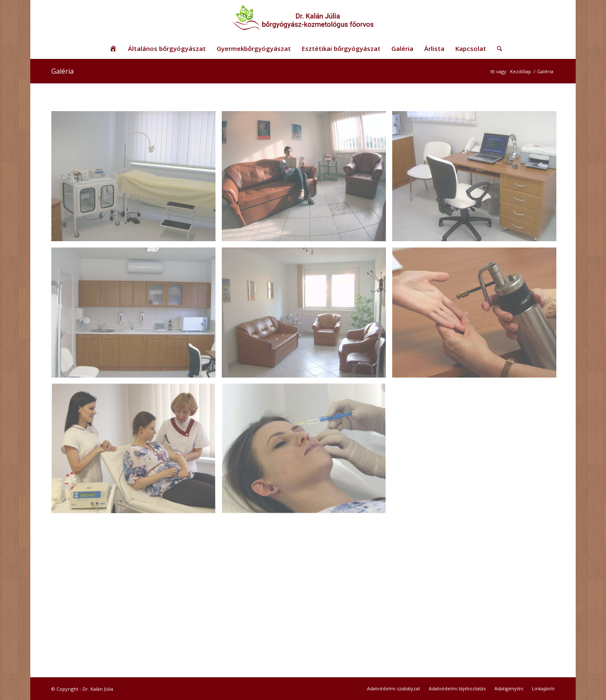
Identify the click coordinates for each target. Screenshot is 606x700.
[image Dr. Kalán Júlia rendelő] (137, 179)
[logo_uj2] (303, 19)
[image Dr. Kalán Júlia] (307, 179)
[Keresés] (497, 48)
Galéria (62, 71)
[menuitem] (113, 48)
